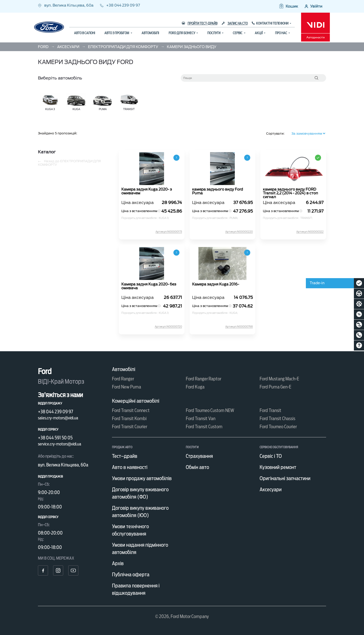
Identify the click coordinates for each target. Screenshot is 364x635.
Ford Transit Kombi (129, 418)
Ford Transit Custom (204, 427)
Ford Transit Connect (131, 410)
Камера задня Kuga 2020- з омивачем (147, 191)
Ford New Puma (127, 387)
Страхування (199, 456)
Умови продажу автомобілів (142, 478)
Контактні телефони (272, 23)
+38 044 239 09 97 (120, 5)
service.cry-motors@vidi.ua (60, 444)
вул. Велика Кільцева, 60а (66, 5)
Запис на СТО (235, 23)
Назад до (69, 163)
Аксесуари (271, 489)
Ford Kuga (195, 387)
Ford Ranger (123, 379)
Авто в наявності (130, 467)
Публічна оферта (131, 575)
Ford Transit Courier (130, 427)
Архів (118, 563)
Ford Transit (270, 410)
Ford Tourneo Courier (278, 427)
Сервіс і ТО (271, 456)
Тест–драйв (125, 456)
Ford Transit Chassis (277, 418)
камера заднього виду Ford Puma (218, 191)
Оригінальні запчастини (285, 478)
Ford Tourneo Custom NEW (210, 410)
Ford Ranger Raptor (203, 379)
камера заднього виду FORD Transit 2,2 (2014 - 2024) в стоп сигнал (290, 193)
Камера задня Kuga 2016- (216, 284)
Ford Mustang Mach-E (279, 379)
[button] (288, 6)
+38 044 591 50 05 (55, 438)
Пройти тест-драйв (200, 23)
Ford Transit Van (201, 418)
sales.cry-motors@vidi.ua (58, 418)
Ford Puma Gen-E (275, 387)
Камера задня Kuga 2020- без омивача (149, 286)
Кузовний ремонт (278, 467)
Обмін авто (197, 467)
